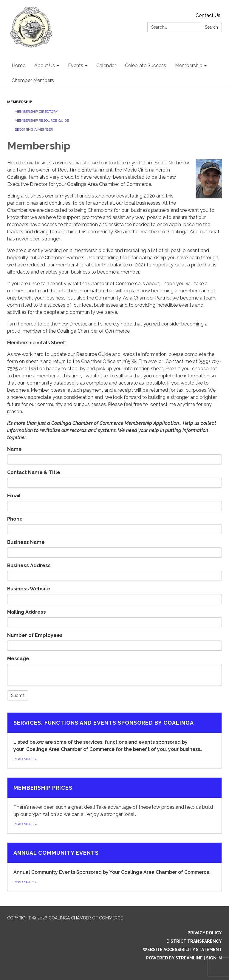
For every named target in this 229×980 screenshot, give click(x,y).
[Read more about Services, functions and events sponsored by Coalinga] (114, 740)
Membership (20, 102)
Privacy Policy (205, 933)
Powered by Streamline (174, 958)
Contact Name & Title (34, 472)
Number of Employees (35, 635)
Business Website (29, 589)
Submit (18, 695)
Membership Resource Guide (42, 121)
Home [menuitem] (18, 65)
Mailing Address (27, 612)
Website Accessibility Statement (182, 950)
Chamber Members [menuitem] (33, 80)
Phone (15, 519)
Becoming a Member (34, 129)
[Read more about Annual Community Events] (114, 867)
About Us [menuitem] (45, 65)
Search (211, 27)
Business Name (26, 542)
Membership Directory (36, 112)
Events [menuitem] (76, 65)
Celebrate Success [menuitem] (146, 65)
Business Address (29, 565)
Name (14, 449)
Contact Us (208, 15)
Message (18, 659)
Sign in (214, 958)
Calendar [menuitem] (106, 65)
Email (14, 496)
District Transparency (194, 941)
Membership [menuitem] (189, 65)
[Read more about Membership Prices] (114, 805)
